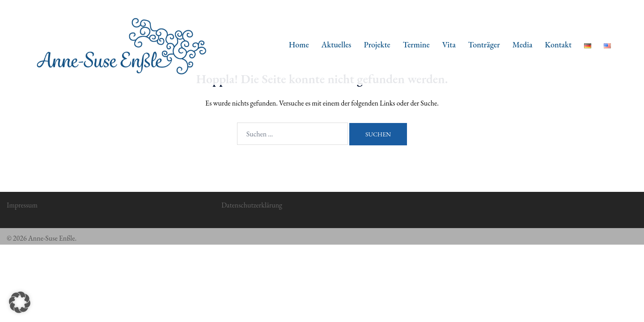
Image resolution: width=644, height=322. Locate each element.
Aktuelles (337, 44)
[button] (20, 302)
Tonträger (484, 44)
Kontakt (558, 44)
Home (299, 44)
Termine (416, 44)
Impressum (22, 205)
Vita (449, 44)
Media (523, 44)
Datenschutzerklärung (252, 205)
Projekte (377, 44)
